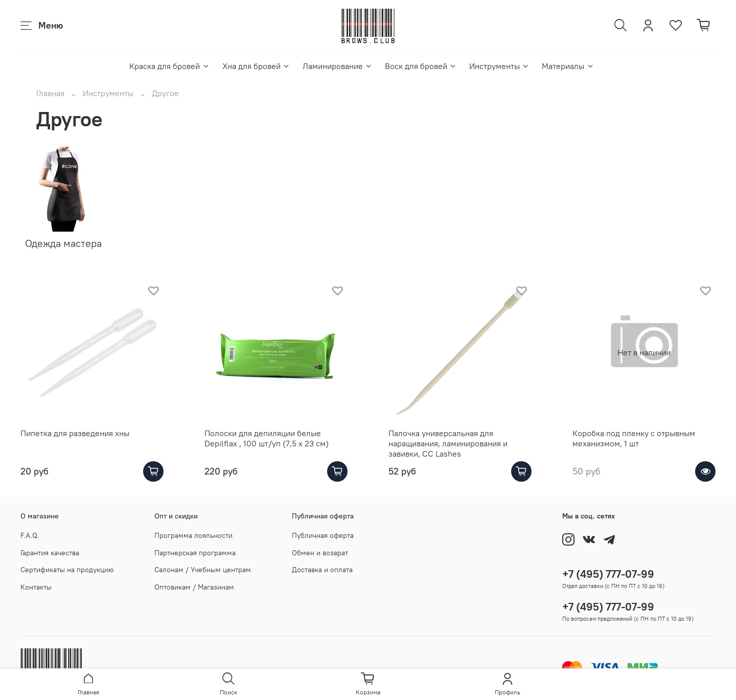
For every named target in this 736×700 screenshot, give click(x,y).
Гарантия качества (50, 553)
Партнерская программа (195, 553)
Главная (50, 93)
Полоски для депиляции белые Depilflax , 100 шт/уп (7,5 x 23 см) (267, 438)
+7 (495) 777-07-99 (608, 574)
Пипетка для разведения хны (75, 433)
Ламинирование (338, 66)
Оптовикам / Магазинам (194, 587)
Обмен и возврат (320, 553)
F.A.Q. (30, 535)
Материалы (568, 66)
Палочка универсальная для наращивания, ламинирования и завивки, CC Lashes (448, 443)
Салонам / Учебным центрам (203, 570)
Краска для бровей (169, 66)
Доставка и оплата (322, 570)
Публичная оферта (323, 535)
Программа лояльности (193, 535)
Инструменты (499, 66)
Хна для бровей (256, 66)
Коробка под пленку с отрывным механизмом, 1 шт (634, 438)
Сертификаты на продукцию (67, 570)
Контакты (36, 587)
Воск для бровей (421, 66)
